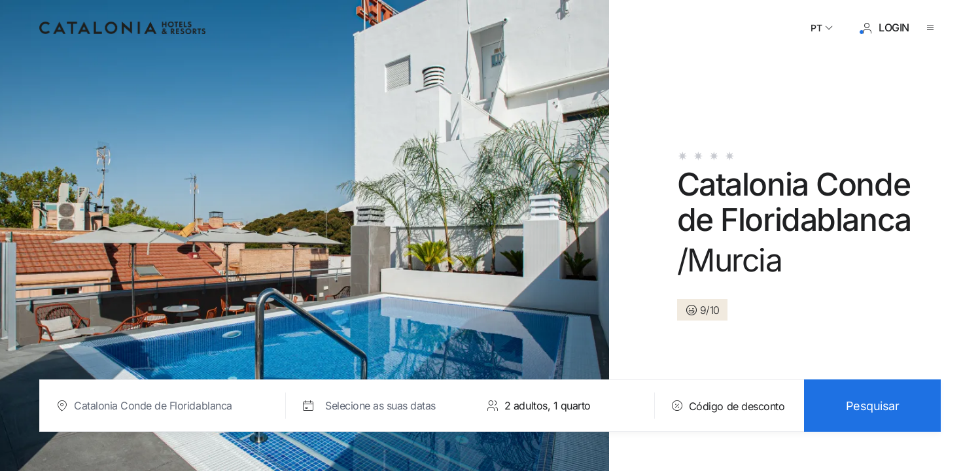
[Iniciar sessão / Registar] (885, 28)
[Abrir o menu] (933, 28)
